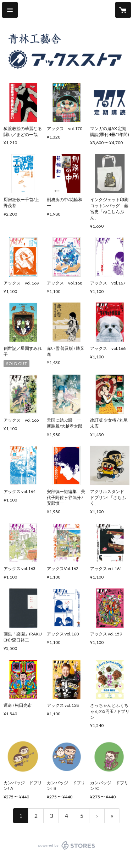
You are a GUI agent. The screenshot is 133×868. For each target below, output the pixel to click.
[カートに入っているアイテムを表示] (123, 10)
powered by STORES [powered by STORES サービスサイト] (66, 850)
